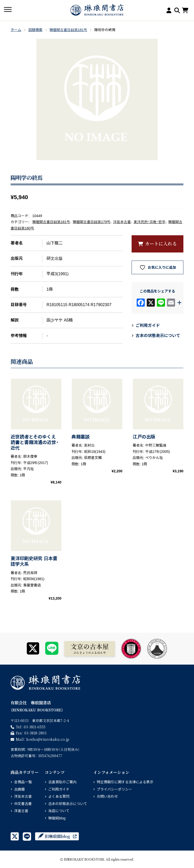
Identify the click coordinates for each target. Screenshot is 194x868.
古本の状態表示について (158, 336)
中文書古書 (23, 804)
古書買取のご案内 (62, 782)
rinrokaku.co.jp (48, 739)
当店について (59, 811)
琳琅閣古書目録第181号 (68, 30)
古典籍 (19, 789)
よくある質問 (59, 796)
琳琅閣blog (57, 818)
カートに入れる (161, 243)
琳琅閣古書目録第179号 (92, 222)
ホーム (16, 30)
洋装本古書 (122, 222)
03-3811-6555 (35, 727)
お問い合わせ (107, 796)
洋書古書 (21, 811)
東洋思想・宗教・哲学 (150, 222)
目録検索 (35, 30)
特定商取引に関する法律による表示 (125, 782)
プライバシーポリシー (114, 789)
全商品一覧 (23, 782)
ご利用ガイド (148, 325)
